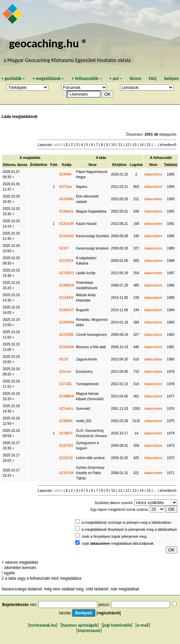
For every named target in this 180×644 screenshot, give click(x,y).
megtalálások (48, 78)
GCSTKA (66, 261)
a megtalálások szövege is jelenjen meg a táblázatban (126, 522)
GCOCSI (66, 458)
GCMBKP (67, 396)
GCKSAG (66, 236)
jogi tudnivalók (117, 625)
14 (141, 145)
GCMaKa (66, 211)
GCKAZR (66, 224)
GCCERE (66, 335)
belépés (171, 78)
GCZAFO (66, 298)
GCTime (65, 187)
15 (149, 145)
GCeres (65, 372)
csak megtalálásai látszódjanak (118, 543)
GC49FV (66, 433)
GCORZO (66, 273)
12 (127, 145)
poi (116, 78)
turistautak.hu (43, 625)
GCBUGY (66, 310)
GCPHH (65, 174)
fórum (135, 78)
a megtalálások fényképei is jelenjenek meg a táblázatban (129, 529)
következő (168, 145)
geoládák (13, 78)
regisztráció (108, 613)
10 (113, 145)
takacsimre (153, 174)
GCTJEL (66, 384)
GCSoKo (66, 409)
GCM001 (66, 421)
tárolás (65, 613)
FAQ (152, 78)
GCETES (66, 446)
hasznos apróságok (80, 625)
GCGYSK (66, 473)
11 (120, 145)
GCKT (64, 248)
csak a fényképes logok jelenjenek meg (114, 536)
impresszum (89, 631)
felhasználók (87, 78)
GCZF (64, 359)
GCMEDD (67, 285)
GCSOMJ (66, 199)
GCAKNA (66, 347)
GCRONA (67, 322)
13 (134, 145)
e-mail (142, 625)
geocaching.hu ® (48, 43)
